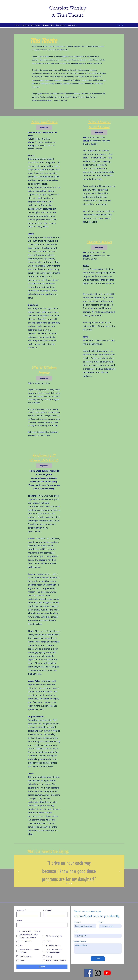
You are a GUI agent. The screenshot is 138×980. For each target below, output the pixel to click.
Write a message (80, 941)
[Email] (41, 925)
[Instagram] (98, 973)
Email (19, 921)
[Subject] (97, 936)
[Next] (120, 871)
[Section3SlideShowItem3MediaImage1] (72, 884)
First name (21, 910)
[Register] (44, 128)
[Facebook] (88, 973)
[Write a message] (98, 948)
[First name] (28, 914)
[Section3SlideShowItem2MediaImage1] (69, 884)
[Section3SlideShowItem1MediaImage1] (66, 884)
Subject (77, 932)
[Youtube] (107, 973)
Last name (48, 910)
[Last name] (55, 914)
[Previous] (18, 871)
